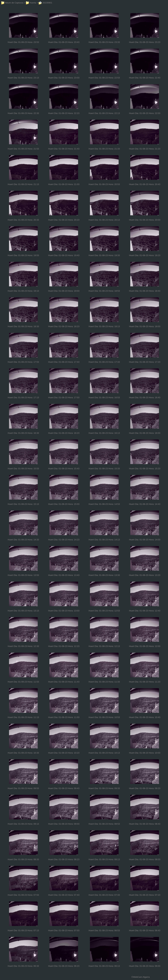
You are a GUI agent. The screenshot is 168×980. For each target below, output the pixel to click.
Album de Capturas (12, 3)
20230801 (45, 3)
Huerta (31, 3)
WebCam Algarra (141, 977)
